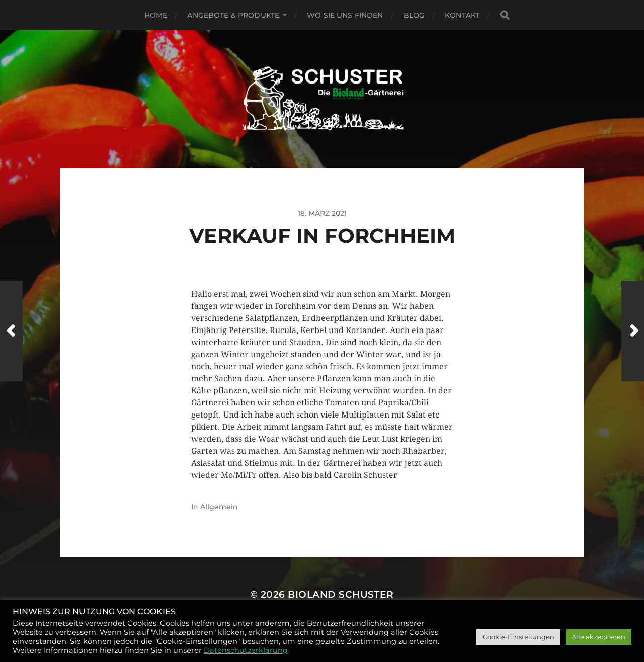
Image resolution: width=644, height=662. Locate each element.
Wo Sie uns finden (345, 15)
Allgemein (219, 507)
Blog (414, 15)
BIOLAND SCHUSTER (341, 594)
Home (156, 15)
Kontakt (462, 15)
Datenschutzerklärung (246, 650)
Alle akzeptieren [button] (598, 637)
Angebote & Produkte (233, 15)
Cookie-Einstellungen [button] (518, 637)
